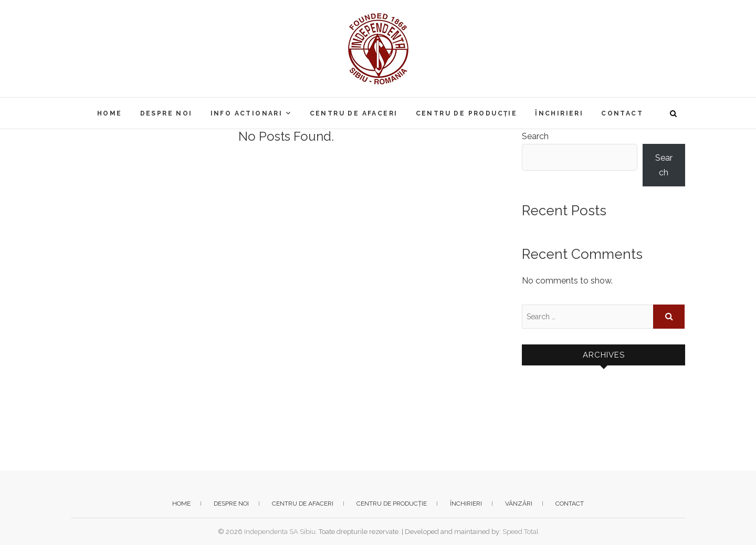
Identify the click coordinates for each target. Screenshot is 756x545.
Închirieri (559, 113)
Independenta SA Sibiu (280, 532)
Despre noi (166, 113)
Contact (622, 113)
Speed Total (521, 532)
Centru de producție (467, 113)
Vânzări (519, 504)
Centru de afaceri (354, 113)
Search (535, 136)
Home (110, 113)
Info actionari (247, 113)
